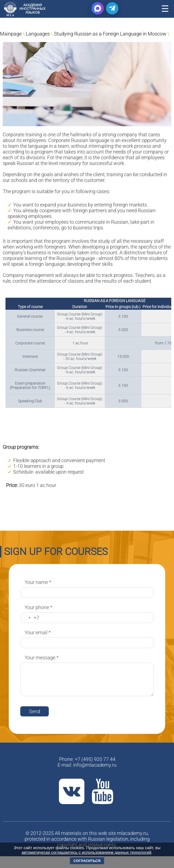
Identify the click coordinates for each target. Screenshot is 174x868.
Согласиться (87, 861)
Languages (38, 34)
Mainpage (11, 34)
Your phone (38, 607)
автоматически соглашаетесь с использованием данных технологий (86, 852)
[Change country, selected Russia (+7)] (26, 618)
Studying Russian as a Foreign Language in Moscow (110, 34)
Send (35, 711)
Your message (42, 658)
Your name (38, 582)
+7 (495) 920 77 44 (95, 759)
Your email (38, 632)
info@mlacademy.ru (95, 765)
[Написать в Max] (98, 8)
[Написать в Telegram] (112, 8)
